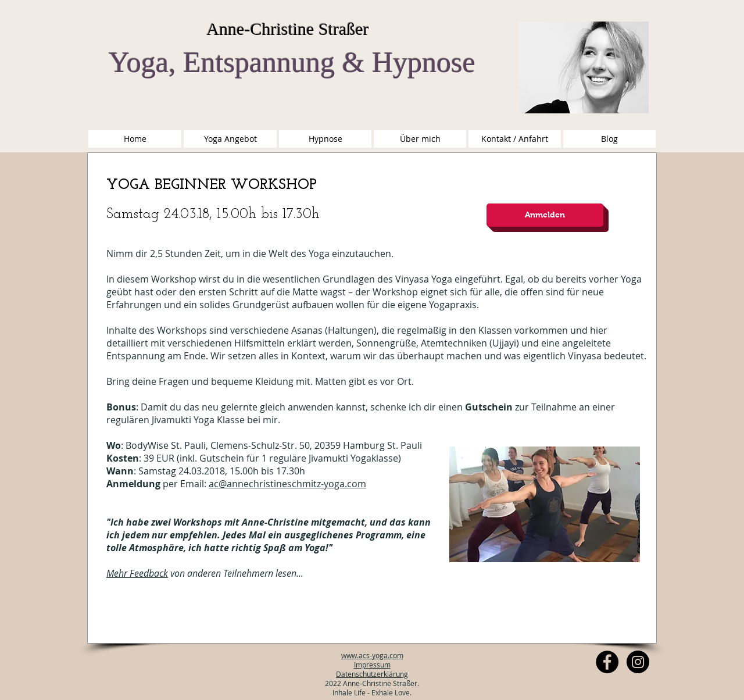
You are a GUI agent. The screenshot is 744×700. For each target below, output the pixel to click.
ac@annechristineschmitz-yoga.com (287, 484)
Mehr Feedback (137, 573)
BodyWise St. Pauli (166, 445)
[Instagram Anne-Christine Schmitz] (638, 662)
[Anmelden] (545, 215)
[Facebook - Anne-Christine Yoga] (607, 662)
